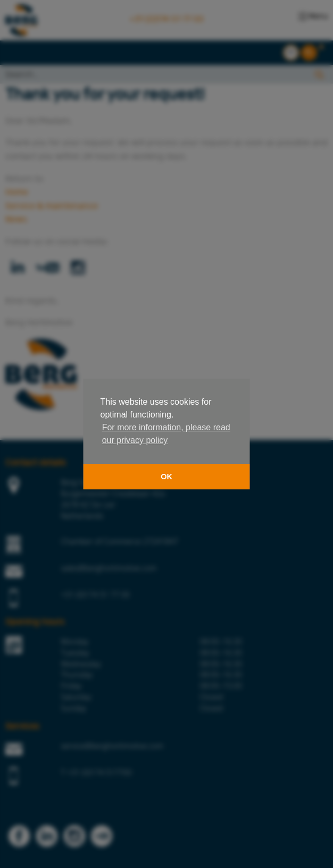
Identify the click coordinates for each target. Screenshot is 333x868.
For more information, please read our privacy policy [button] (166, 434)
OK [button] (166, 477)
